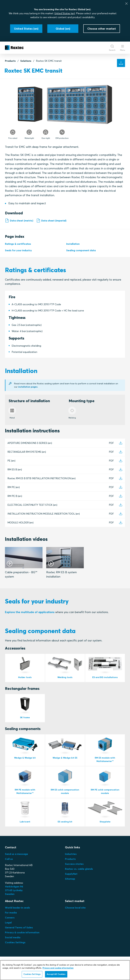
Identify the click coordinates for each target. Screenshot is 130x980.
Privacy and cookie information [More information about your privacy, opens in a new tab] (58, 968)
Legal (8, 931)
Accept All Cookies (56, 974)
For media (11, 921)
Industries (71, 862)
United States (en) (65, 13)
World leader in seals (17, 916)
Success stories (74, 872)
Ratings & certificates (18, 245)
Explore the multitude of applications (30, 615)
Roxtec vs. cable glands (79, 877)
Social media (13, 946)
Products (10, 61)
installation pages (28, 388)
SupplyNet (71, 882)
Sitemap (70, 887)
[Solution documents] (121, 63)
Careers (10, 926)
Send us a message (16, 862)
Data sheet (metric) (19, 221)
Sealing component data (81, 251)
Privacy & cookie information (22, 941)
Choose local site (75, 916)
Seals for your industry (18, 251)
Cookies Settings (15, 951)
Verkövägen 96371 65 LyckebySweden (14, 899)
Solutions (26, 61)
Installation (73, 245)
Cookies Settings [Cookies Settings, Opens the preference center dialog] (32, 974)
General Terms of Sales (19, 936)
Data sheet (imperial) (51, 221)
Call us (9, 867)
